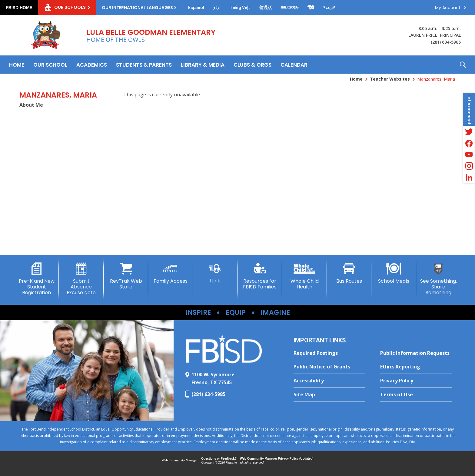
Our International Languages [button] (137, 8)
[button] (463, 65)
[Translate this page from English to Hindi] (311, 8)
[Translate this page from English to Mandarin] (265, 8)
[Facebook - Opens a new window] (469, 143)
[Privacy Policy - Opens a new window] (416, 381)
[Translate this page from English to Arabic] (329, 7)
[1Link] (215, 273)
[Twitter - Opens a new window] (469, 131)
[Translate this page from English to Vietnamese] (240, 8)
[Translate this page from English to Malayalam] (290, 7)
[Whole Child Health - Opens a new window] (304, 276)
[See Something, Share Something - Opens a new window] (438, 279)
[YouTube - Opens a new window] (469, 155)
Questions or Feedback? (219, 459)
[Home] (17, 65)
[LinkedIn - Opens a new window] (469, 178)
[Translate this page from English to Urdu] (217, 7)
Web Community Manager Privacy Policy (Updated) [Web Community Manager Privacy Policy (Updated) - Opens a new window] (277, 459)
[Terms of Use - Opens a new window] (416, 395)
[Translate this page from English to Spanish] (196, 8)
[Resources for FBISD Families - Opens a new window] (260, 276)
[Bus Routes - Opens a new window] (349, 273)
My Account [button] (448, 8)
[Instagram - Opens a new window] (469, 166)
